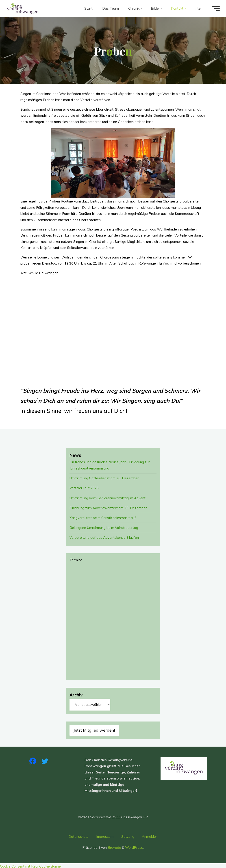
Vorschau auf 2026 (84, 488)
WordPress (134, 846)
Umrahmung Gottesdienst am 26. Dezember (104, 478)
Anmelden (150, 835)
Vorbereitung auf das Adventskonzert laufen (104, 536)
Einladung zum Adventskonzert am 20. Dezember (108, 507)
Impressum (105, 835)
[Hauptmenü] (215, 9)
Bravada (114, 846)
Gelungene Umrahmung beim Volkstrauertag (104, 527)
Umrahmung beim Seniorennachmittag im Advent (108, 497)
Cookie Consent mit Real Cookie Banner (31, 865)
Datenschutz (78, 835)
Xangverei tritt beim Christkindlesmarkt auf (103, 517)
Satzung (128, 835)
